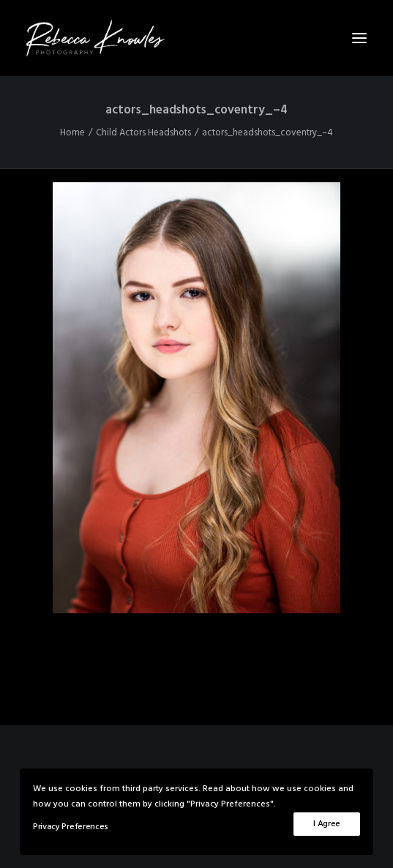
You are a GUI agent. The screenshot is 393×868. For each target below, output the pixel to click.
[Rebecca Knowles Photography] (196, 38)
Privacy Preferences (71, 827)
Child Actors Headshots (143, 133)
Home (72, 133)
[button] (359, 38)
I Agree (327, 824)
